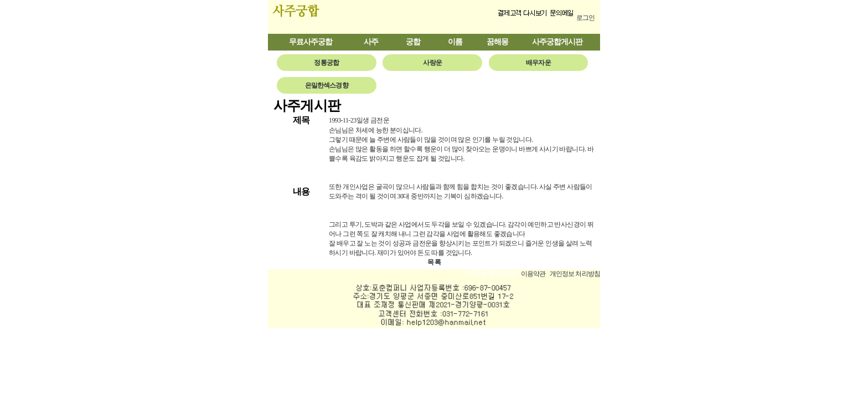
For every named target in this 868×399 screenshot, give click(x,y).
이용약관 (533, 274)
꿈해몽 (497, 42)
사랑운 (432, 63)
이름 (455, 42)
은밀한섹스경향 (327, 85)
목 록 (434, 262)
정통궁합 (326, 63)
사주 (371, 42)
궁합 (413, 42)
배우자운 (538, 63)
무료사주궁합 (311, 42)
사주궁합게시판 (557, 42)
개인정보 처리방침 (575, 274)
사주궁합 (319, 17)
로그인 (585, 18)
